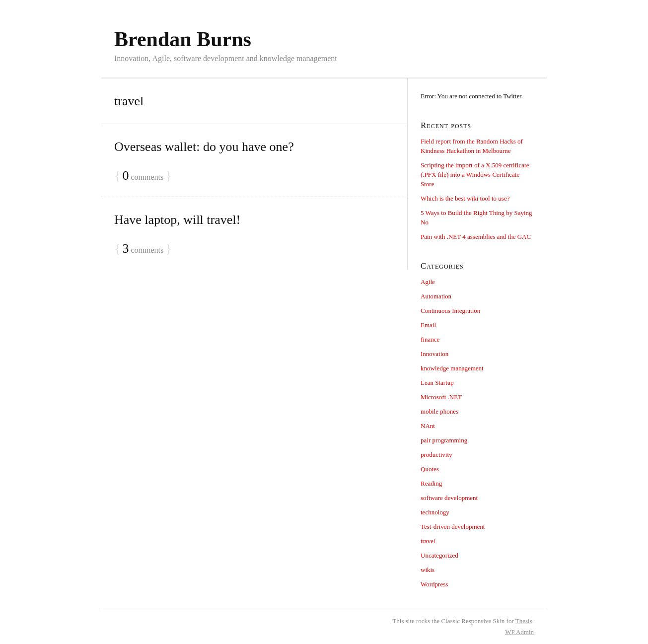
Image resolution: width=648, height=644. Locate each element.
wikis (428, 570)
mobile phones (439, 411)
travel (428, 541)
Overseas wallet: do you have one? (204, 147)
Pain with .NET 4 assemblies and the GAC (476, 237)
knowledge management (452, 368)
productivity (436, 455)
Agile (428, 282)
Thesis (524, 621)
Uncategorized (439, 555)
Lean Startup (437, 383)
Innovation (434, 354)
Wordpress (434, 584)
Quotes (430, 469)
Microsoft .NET (441, 397)
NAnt (428, 426)
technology (435, 512)
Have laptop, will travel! (177, 220)
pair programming (444, 440)
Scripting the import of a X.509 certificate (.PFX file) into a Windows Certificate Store (475, 175)
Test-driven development (453, 527)
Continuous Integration (450, 311)
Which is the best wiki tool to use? (465, 198)
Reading (431, 483)
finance (430, 339)
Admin (519, 632)
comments (143, 176)
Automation (436, 296)
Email (428, 325)
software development (449, 498)
